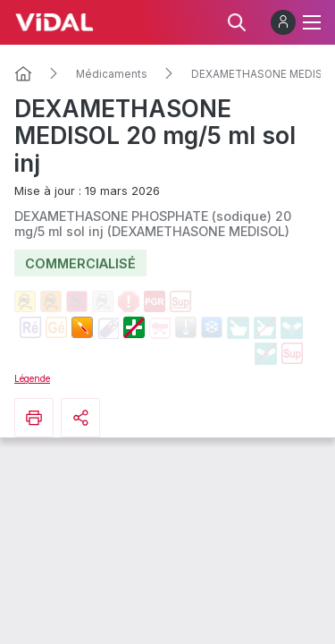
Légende (32, 378)
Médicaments (112, 74)
